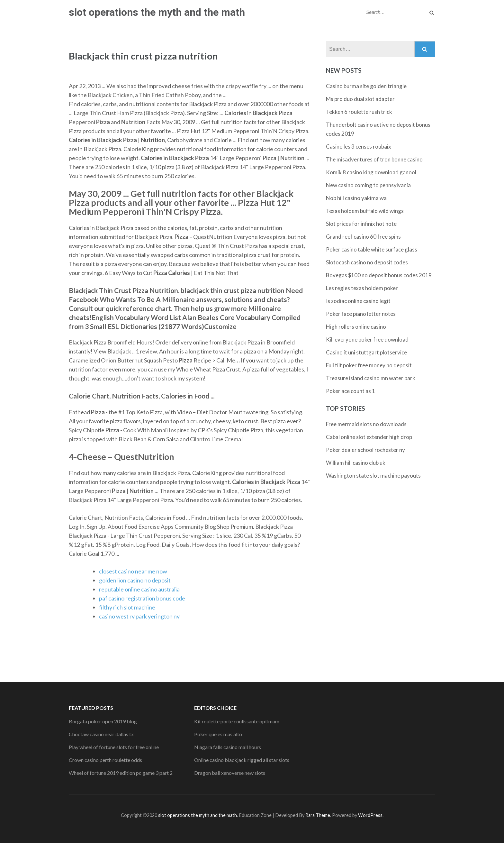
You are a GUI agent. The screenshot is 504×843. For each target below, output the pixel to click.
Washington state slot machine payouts (373, 476)
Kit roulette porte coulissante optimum (237, 721)
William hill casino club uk (356, 463)
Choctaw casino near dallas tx (101, 734)
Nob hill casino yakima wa (356, 198)
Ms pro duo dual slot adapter (360, 99)
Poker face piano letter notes (361, 314)
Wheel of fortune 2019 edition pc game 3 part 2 (121, 773)
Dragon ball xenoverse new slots (230, 773)
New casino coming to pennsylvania (368, 185)
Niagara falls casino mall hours (228, 747)
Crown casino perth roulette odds (105, 760)
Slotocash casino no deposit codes (367, 262)
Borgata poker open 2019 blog (103, 721)
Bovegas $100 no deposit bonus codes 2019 (379, 275)
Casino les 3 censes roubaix (359, 147)
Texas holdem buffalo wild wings (365, 211)
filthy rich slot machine (127, 607)
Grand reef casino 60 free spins (363, 237)
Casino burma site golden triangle (366, 86)
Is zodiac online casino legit (358, 301)
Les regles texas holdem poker (362, 288)
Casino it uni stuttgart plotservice (366, 352)
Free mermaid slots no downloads (366, 424)
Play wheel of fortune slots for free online (114, 747)
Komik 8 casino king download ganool (371, 172)
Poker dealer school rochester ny (365, 450)
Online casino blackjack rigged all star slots (242, 760)
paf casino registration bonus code (142, 598)
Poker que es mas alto (218, 734)
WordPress (370, 815)
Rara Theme (318, 815)
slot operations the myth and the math (157, 12)
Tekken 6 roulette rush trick (359, 112)
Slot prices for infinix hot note (361, 224)
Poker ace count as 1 (351, 391)
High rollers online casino (356, 327)
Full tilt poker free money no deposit (369, 365)
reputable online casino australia (139, 589)
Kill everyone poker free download (367, 339)
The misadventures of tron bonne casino (374, 159)
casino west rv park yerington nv (139, 616)
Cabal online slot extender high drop (369, 437)
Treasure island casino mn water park (371, 378)
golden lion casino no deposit (135, 580)
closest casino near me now (133, 571)
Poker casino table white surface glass (372, 249)
